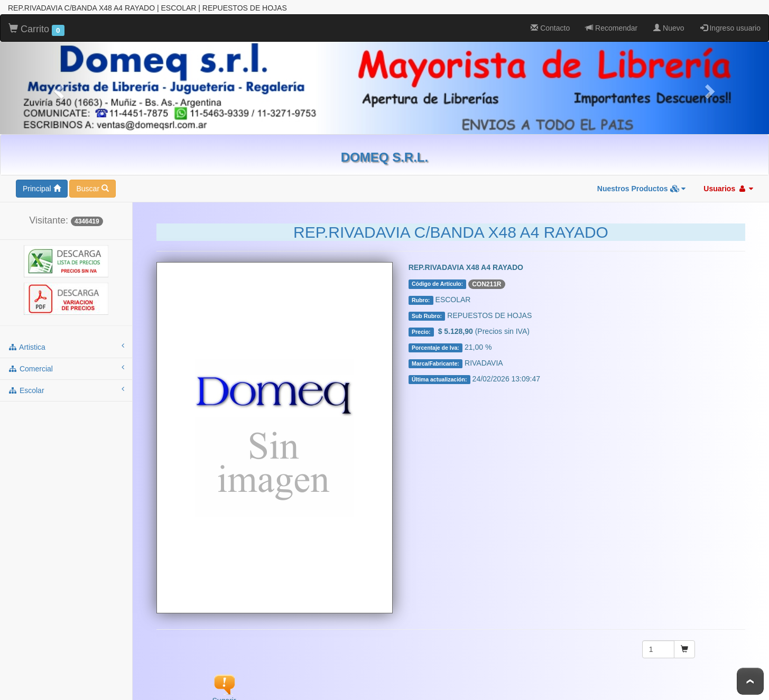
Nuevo (669, 28)
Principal (42, 189)
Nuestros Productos (642, 189)
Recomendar (612, 28)
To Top (750, 681)
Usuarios (728, 189)
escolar (66, 390)
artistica (66, 347)
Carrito (36, 30)
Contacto (550, 28)
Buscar (92, 189)
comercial (66, 368)
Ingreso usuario (730, 28)
